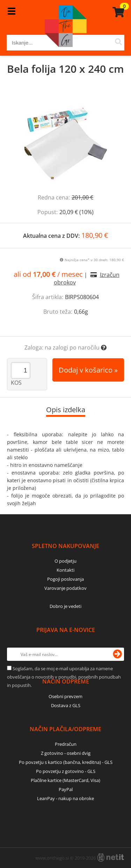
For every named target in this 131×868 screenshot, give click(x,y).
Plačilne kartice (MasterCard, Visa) (65, 780)
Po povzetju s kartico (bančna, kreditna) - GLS (66, 762)
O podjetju (65, 561)
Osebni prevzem (65, 696)
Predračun (66, 744)
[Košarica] (117, 12)
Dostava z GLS (66, 705)
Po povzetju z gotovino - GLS (66, 771)
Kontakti (65, 570)
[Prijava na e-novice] (117, 654)
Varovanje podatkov (65, 588)
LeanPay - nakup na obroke (65, 798)
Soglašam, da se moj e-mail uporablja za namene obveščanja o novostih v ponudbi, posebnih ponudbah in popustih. (64, 677)
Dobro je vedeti (65, 606)
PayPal (66, 789)
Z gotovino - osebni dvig (66, 753)
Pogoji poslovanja (65, 579)
